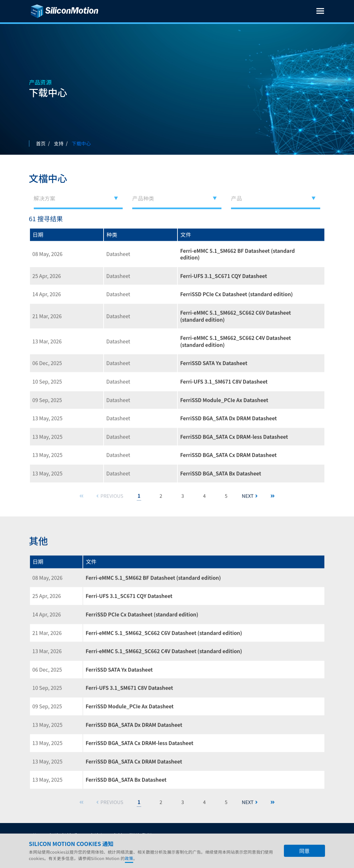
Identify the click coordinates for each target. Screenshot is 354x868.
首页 (41, 143)
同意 (304, 851)
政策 (129, 858)
